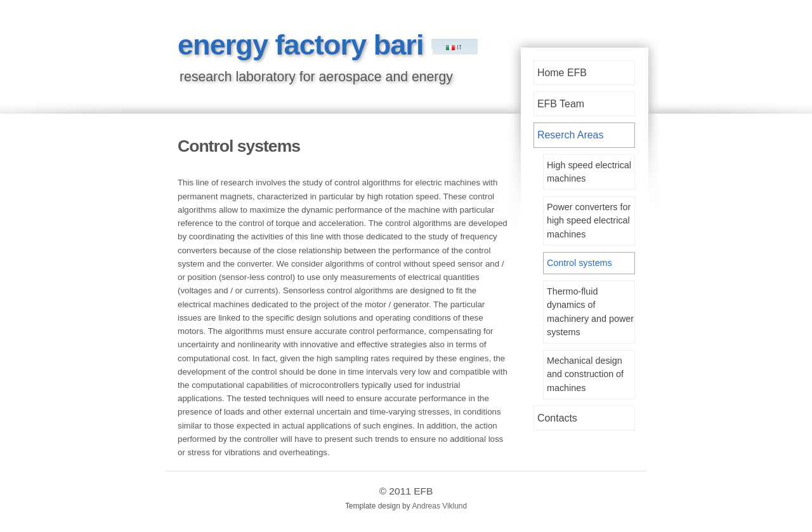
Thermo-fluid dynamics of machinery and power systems (590, 312)
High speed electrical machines (589, 172)
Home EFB (562, 73)
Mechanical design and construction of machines (585, 374)
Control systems (580, 263)
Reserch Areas (570, 135)
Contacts (557, 418)
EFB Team (561, 104)
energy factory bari (304, 45)
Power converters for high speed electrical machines (589, 220)
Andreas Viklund (439, 506)
